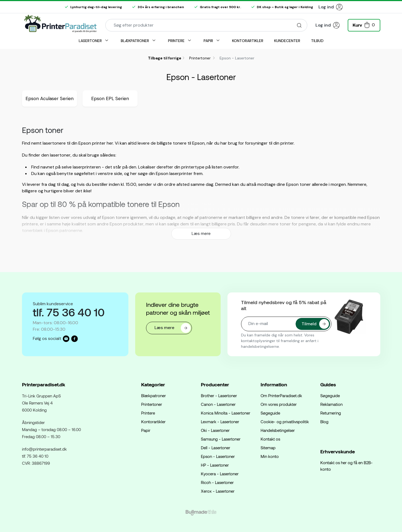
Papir (146, 430)
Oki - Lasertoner (215, 430)
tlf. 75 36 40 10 (35, 456)
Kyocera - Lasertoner (220, 474)
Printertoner (200, 58)
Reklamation (331, 404)
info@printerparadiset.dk (44, 449)
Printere (148, 413)
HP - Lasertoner (215, 465)
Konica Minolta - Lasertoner (226, 413)
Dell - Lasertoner (216, 448)
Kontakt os (270, 439)
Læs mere (201, 234)
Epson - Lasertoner (218, 456)
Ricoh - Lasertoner (217, 482)
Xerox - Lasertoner (218, 491)
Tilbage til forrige (165, 58)
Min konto (270, 456)
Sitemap (268, 448)
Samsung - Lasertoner (221, 439)
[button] (364, 25)
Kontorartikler (153, 422)
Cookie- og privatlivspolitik (285, 422)
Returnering (331, 413)
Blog (324, 422)
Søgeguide (270, 413)
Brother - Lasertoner (219, 396)
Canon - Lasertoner (218, 404)
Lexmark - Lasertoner (220, 422)
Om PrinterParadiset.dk (281, 396)
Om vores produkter (279, 404)
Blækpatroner (153, 396)
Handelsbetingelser (278, 430)
